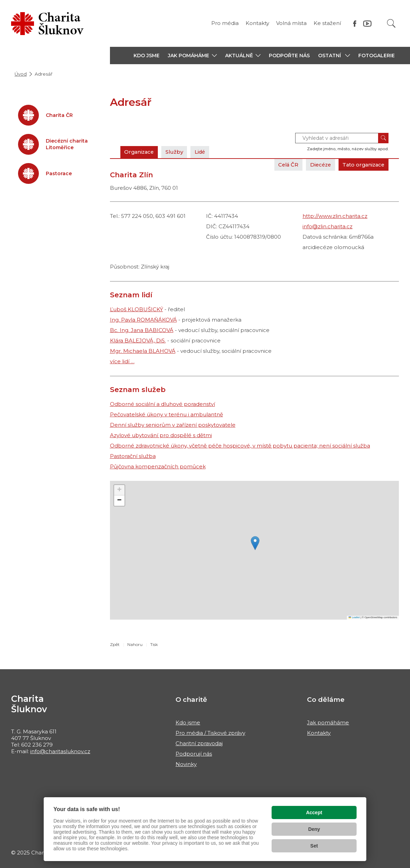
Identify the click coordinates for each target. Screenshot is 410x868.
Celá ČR (284, 165)
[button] (192, 56)
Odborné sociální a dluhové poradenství (163, 404)
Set (314, 846)
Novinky (186, 764)
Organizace (140, 152)
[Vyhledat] (391, 23)
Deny (314, 829)
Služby (177, 152)
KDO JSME (147, 56)
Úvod (21, 74)
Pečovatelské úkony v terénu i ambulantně (166, 414)
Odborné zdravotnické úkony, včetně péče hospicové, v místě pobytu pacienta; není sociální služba (240, 446)
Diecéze (317, 165)
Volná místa (291, 23)
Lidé (203, 152)
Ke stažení (327, 23)
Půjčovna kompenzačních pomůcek (158, 466)
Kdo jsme (188, 722)
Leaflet (354, 617)
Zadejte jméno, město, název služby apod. (348, 149)
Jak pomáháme (328, 722)
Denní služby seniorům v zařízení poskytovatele (173, 425)
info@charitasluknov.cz (60, 751)
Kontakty (257, 23)
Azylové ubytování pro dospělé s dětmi (161, 435)
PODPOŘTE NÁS (289, 56)
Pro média (225, 23)
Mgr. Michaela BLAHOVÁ (143, 351)
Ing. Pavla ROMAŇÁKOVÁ (143, 320)
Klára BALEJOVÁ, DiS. (138, 341)
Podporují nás (194, 754)
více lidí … (122, 361)
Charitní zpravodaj (199, 743)
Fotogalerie (377, 56)
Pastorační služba (133, 456)
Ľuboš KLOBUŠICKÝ (136, 309)
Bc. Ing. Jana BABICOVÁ (142, 330)
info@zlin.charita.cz (327, 226)
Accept (314, 812)
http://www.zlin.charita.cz (335, 216)
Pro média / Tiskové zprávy (210, 733)
